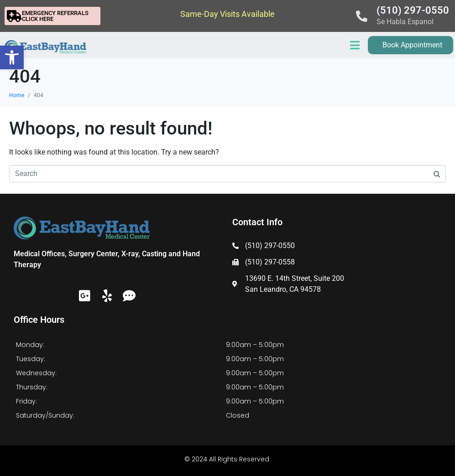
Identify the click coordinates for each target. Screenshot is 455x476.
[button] (12, 57)
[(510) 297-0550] (362, 16)
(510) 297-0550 (413, 10)
